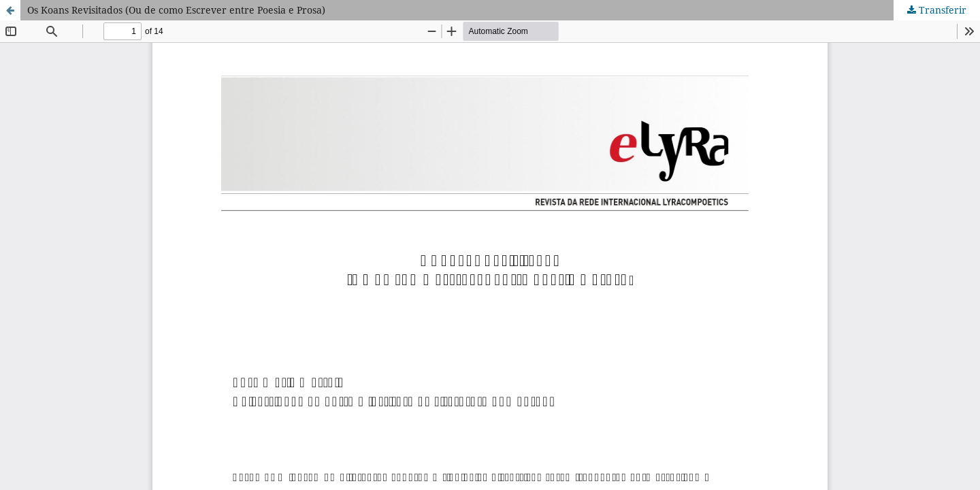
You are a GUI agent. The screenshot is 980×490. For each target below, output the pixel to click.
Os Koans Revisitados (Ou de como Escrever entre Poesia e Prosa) (176, 10)
